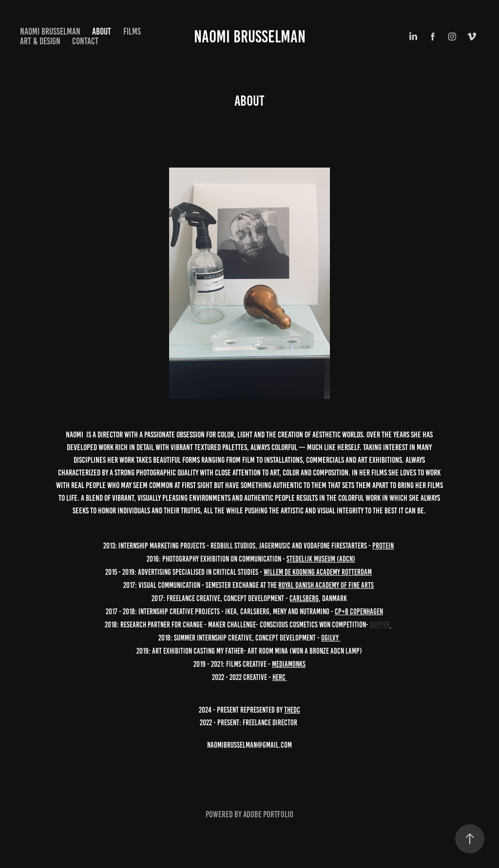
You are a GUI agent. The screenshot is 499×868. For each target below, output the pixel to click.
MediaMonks (289, 664)
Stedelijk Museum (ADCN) (321, 559)
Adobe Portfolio (268, 814)
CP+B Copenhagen (359, 612)
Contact (85, 41)
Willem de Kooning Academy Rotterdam (318, 572)
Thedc (292, 710)
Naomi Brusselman (250, 37)
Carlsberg (304, 598)
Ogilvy (331, 638)
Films (132, 31)
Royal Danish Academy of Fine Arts (326, 585)
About (102, 31)
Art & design (40, 41)
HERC (280, 677)
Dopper (380, 625)
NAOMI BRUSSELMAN (50, 31)
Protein (383, 546)
